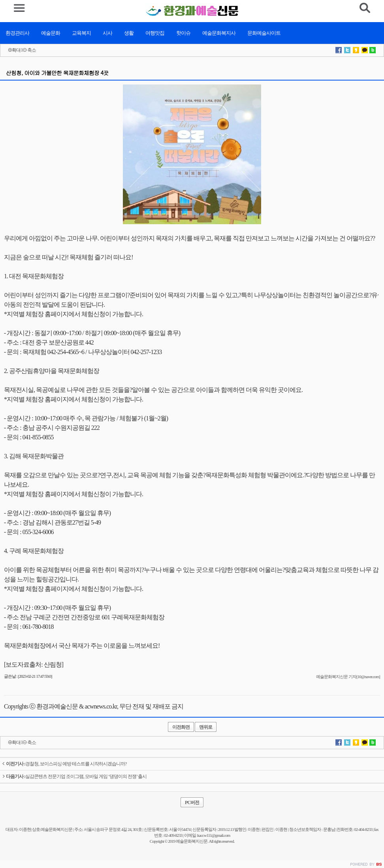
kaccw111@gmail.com (214, 835)
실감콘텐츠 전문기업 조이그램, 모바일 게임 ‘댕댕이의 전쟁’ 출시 (74, 776)
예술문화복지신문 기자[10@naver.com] (348, 677)
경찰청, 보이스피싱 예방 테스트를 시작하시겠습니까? (64, 764)
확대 (16, 50)
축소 (32, 50)
